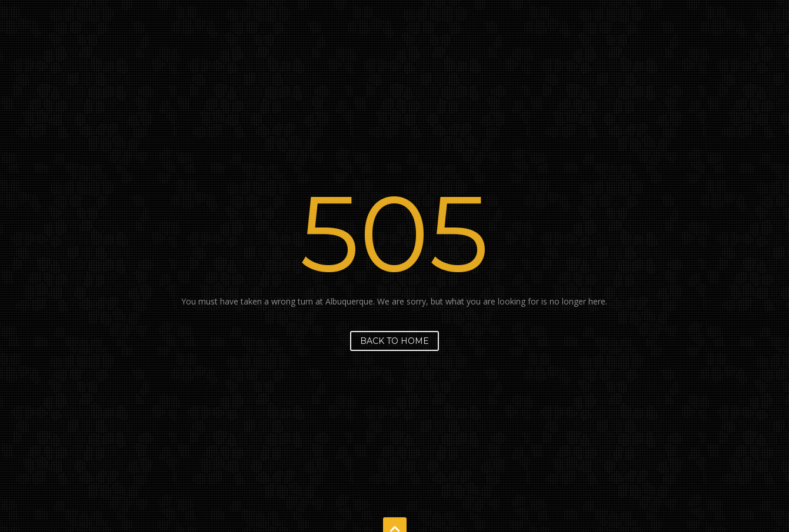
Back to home (394, 341)
